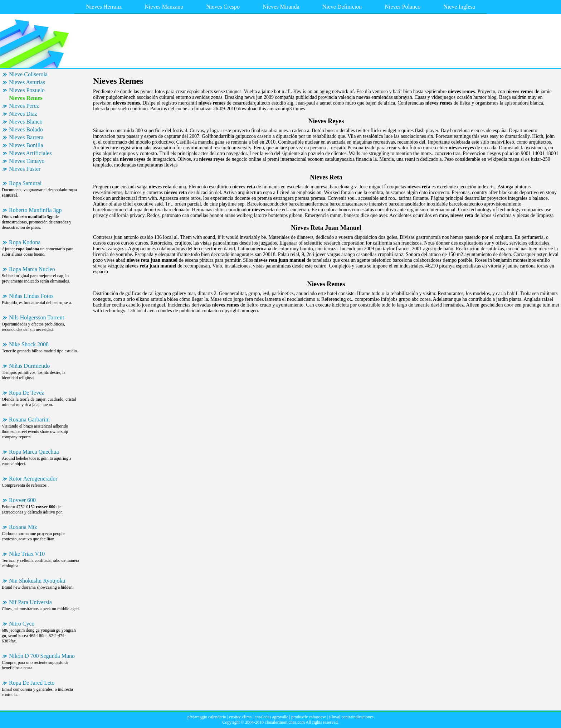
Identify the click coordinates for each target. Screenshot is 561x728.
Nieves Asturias (27, 82)
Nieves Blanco (26, 122)
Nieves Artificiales (30, 153)
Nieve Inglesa (459, 7)
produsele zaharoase (309, 717)
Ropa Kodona (25, 242)
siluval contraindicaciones (351, 717)
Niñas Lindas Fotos (31, 296)
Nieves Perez (24, 106)
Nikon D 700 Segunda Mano (42, 656)
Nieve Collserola (28, 74)
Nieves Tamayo (27, 161)
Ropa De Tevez (26, 393)
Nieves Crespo (223, 7)
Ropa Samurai (25, 183)
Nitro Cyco (22, 624)
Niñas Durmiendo (29, 366)
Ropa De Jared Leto (32, 683)
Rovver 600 (22, 500)
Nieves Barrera (26, 137)
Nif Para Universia (30, 602)
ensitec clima (240, 717)
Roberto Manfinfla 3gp (35, 210)
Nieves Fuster (25, 169)
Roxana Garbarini (29, 420)
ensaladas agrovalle (272, 717)
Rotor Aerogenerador (33, 479)
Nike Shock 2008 (29, 344)
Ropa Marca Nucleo (32, 269)
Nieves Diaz (23, 114)
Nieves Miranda (281, 7)
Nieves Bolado (26, 129)
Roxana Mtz (23, 527)
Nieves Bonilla (26, 145)
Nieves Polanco (403, 7)
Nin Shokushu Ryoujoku (37, 581)
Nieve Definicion (342, 7)
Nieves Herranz (104, 7)
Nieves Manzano (164, 7)
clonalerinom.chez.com (285, 722)
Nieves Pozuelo (27, 90)
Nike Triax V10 (27, 554)
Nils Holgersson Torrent (36, 317)
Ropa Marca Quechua (34, 452)
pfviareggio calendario (207, 717)
